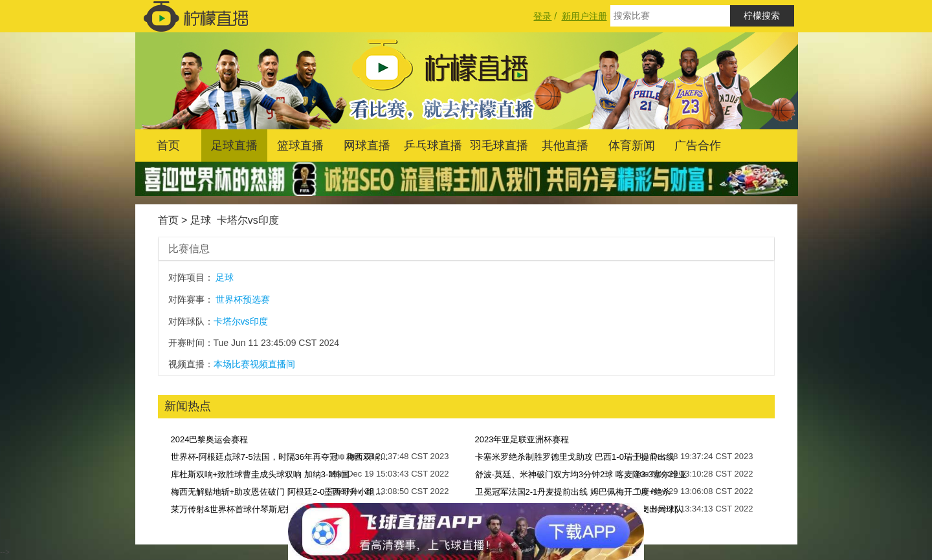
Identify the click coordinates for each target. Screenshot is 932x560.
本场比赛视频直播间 (254, 364)
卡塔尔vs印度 (248, 220)
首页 (168, 145)
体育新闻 (632, 145)
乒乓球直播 (433, 145)
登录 (542, 16)
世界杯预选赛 (243, 299)
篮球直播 (300, 145)
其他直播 (565, 145)
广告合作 (698, 145)
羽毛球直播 (499, 145)
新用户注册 (584, 16)
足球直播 (234, 145)
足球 (201, 220)
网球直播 (367, 145)
